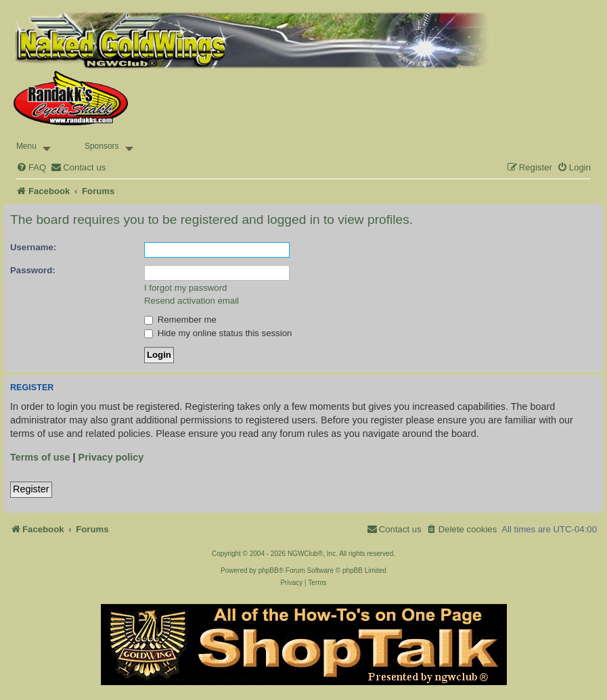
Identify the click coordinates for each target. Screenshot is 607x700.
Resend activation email (192, 301)
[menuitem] (31, 167)
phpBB (269, 570)
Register (31, 489)
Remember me (180, 320)
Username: (33, 247)
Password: (33, 270)
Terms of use (40, 457)
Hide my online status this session (218, 333)
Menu (26, 146)
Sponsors (102, 146)
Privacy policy (111, 457)
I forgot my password (185, 288)
